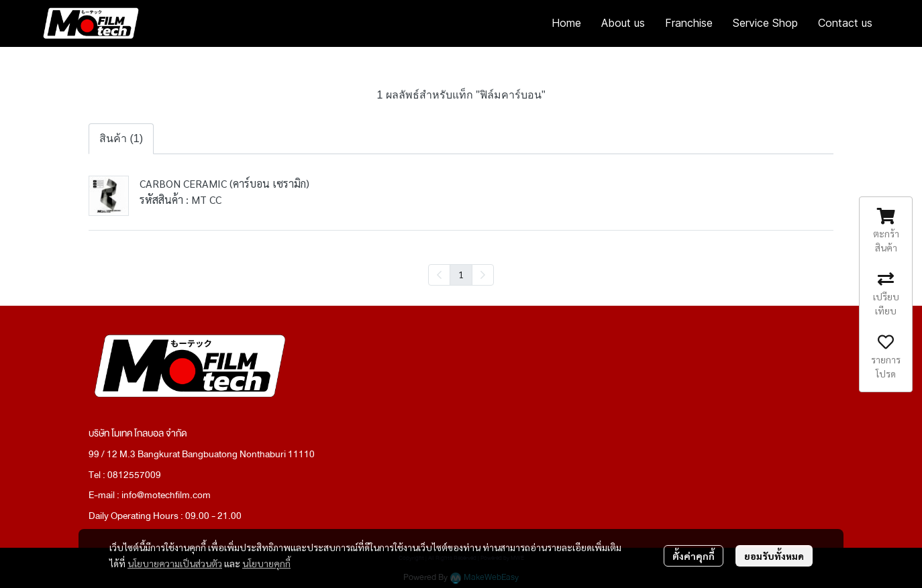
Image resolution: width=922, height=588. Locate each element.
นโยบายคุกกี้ (266, 563)
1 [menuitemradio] (461, 274)
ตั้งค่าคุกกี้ (694, 556)
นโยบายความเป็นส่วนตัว (175, 563)
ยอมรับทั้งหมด (774, 556)
